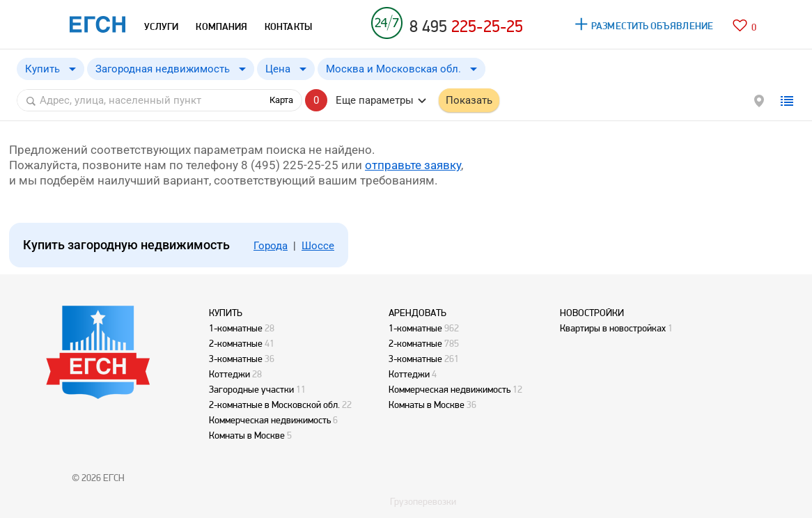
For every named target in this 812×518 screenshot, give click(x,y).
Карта (281, 100)
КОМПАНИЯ (221, 26)
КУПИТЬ (226, 313)
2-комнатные (236, 343)
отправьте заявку (413, 165)
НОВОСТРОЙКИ (592, 313)
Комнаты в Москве (247, 435)
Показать (469, 100)
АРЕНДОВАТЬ (417, 313)
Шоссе (318, 246)
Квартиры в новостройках (613, 328)
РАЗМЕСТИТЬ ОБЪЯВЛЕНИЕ (652, 26)
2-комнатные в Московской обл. (274, 405)
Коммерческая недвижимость (270, 420)
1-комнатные (236, 328)
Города (271, 246)
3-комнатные (236, 359)
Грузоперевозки (423, 501)
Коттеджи (229, 374)
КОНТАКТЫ (288, 26)
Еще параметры (375, 100)
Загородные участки (251, 389)
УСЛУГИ (161, 26)
